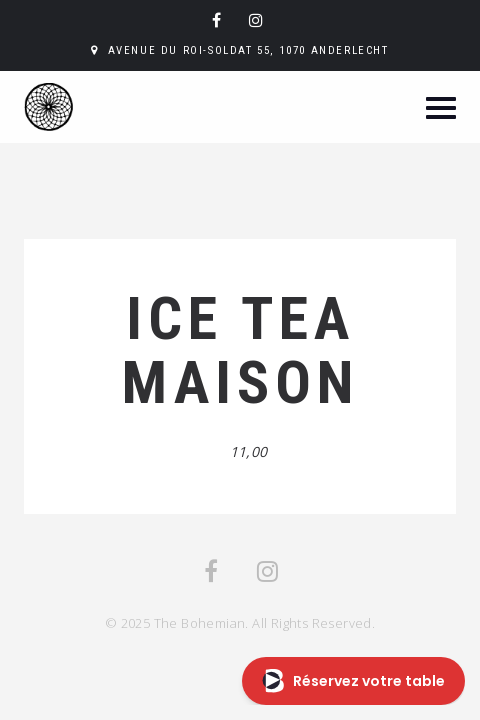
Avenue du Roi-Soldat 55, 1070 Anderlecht (248, 50)
